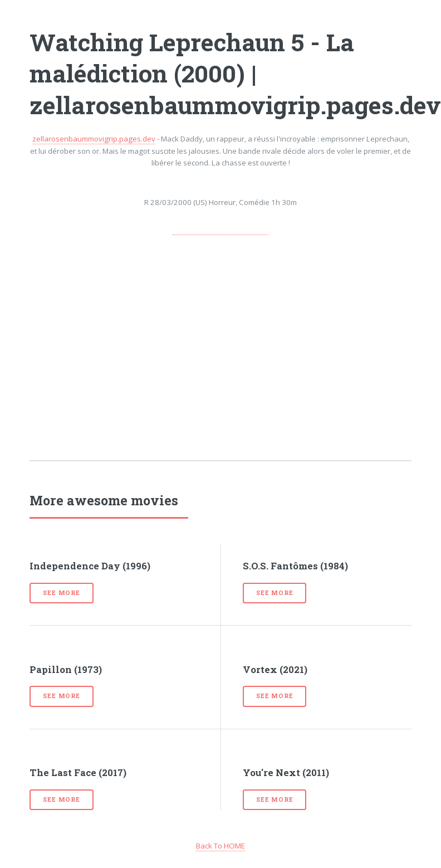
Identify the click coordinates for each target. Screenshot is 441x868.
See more (61, 593)
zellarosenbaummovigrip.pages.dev (94, 139)
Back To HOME (220, 846)
